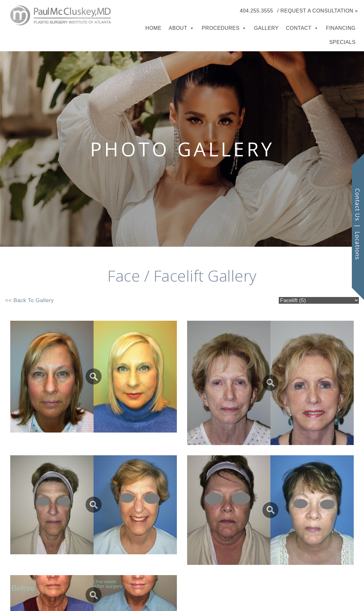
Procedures (220, 28)
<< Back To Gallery (29, 300)
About (178, 28)
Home (153, 28)
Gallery (266, 28)
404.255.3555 (256, 11)
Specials (342, 42)
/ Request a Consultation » (318, 11)
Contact (299, 28)
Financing (341, 28)
